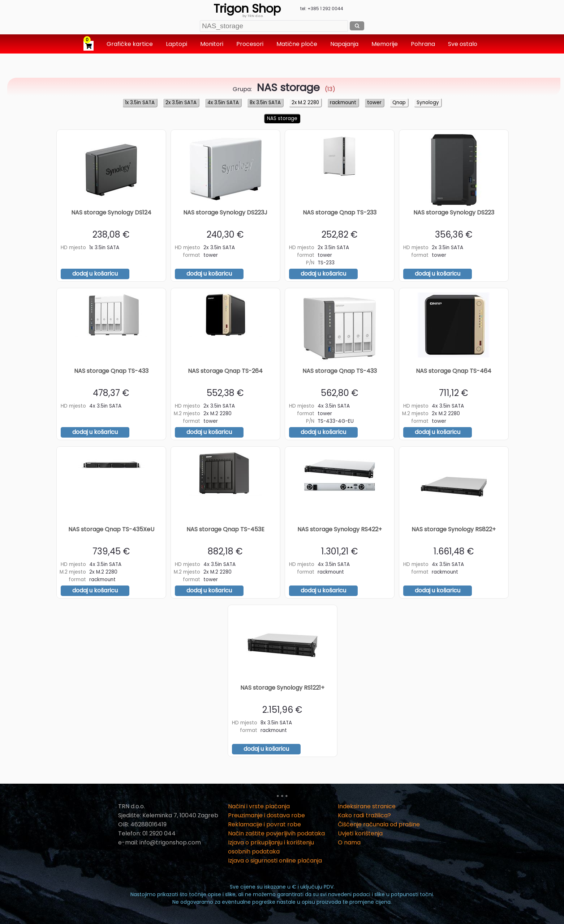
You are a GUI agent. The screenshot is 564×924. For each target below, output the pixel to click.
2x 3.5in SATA (181, 103)
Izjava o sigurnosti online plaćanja (275, 861)
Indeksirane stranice (367, 806)
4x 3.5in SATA (223, 103)
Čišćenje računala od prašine (379, 824)
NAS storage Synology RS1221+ (282, 688)
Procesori (251, 44)
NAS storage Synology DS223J (225, 212)
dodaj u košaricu (95, 274)
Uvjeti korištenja (360, 833)
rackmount (343, 103)
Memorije (385, 44)
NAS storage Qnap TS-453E (225, 529)
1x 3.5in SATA (140, 103)
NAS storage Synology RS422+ (340, 529)
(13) (294, 89)
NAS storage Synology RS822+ (454, 529)
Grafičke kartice (130, 44)
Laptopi (177, 44)
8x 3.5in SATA (265, 103)
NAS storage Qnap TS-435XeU (111, 529)
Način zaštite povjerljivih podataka (276, 833)
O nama (349, 842)
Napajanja (345, 44)
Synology (428, 103)
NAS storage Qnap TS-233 (340, 212)
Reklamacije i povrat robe (264, 824)
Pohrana (424, 44)
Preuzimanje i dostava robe (266, 815)
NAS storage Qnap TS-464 (454, 371)
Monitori (212, 44)
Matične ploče (298, 44)
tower (374, 103)
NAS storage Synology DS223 (454, 212)
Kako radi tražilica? (364, 815)
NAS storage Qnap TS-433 (111, 371)
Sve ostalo (463, 44)
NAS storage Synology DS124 (111, 212)
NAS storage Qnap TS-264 (225, 371)
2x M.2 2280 (305, 103)
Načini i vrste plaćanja (259, 806)
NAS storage (282, 118)
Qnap (399, 103)
